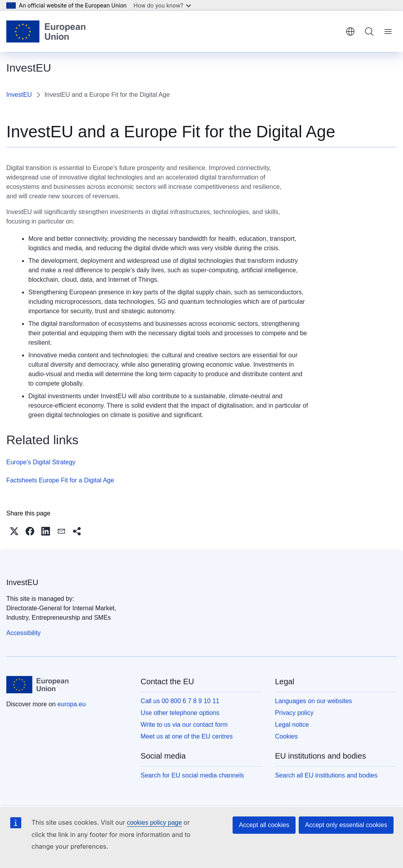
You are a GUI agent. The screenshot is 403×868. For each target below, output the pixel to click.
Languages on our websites (314, 701)
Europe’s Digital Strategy (41, 462)
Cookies (287, 736)
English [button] (350, 31)
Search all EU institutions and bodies (326, 775)
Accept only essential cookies (346, 825)
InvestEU (19, 95)
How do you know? (163, 5)
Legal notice (292, 725)
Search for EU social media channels (192, 775)
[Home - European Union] (46, 31)
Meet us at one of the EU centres (187, 736)
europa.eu (72, 704)
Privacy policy (294, 713)
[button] (14, 531)
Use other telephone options (180, 713)
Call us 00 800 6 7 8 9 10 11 (180, 701)
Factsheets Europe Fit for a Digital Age (60, 480)
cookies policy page (154, 823)
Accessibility (23, 633)
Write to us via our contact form (184, 725)
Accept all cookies (264, 825)
